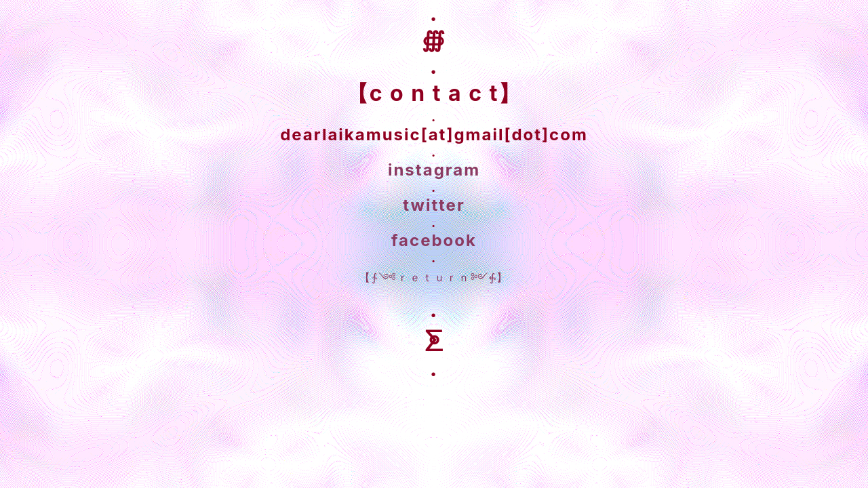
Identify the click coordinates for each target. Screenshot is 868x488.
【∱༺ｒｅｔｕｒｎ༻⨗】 (434, 277)
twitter (434, 205)
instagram (434, 170)
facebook (434, 240)
